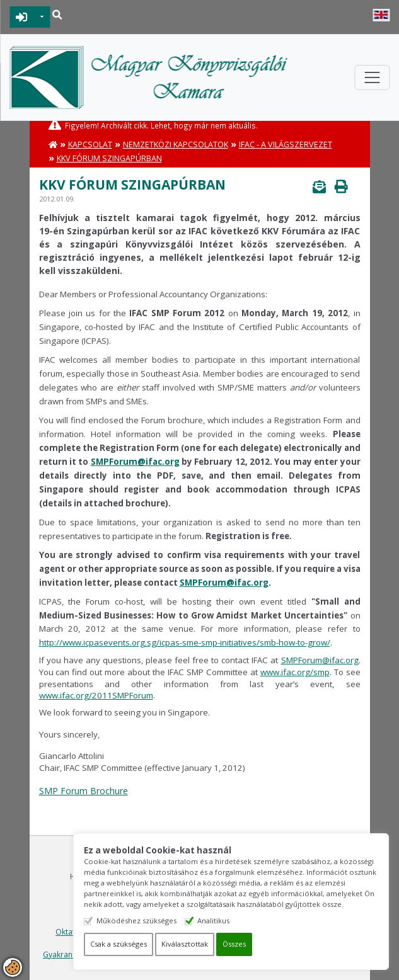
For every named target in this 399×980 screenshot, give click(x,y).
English (381, 15)
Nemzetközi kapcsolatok (176, 145)
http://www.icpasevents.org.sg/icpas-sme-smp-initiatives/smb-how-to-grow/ (185, 642)
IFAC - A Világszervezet (286, 145)
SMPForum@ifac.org (135, 462)
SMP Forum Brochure (84, 791)
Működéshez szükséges (137, 920)
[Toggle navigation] (372, 77)
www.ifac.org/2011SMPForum (96, 695)
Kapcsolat (90, 145)
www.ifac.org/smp (295, 672)
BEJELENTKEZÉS (22, 17)
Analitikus (214, 920)
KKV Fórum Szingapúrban (109, 158)
